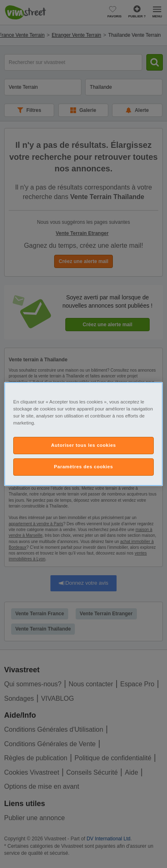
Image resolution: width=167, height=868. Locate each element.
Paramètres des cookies (84, 467)
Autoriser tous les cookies (83, 445)
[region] (83, 434)
